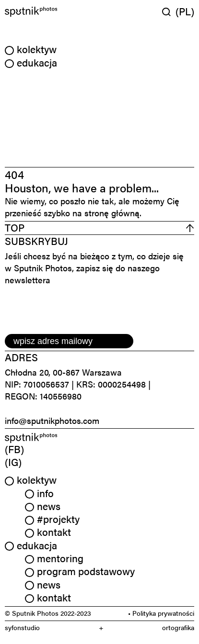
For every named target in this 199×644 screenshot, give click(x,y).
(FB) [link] (14, 449)
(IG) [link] (13, 462)
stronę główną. (113, 213)
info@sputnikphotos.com (52, 420)
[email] (69, 341)
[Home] (51, 12)
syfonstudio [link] (22, 627)
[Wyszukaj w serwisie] (169, 12)
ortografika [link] (178, 627)
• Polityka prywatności (161, 613)
